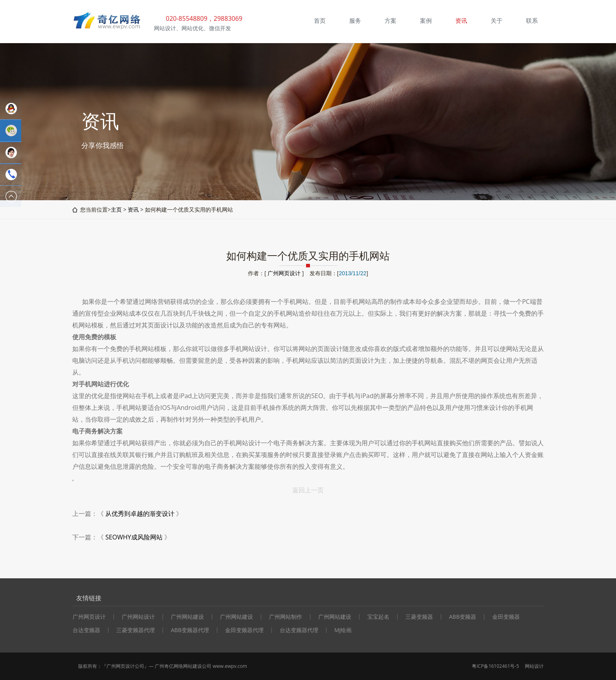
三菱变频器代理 (136, 630)
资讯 (133, 209)
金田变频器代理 (244, 630)
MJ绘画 (343, 630)
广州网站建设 (187, 617)
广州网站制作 (286, 617)
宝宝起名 (378, 617)
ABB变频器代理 (190, 630)
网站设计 (534, 666)
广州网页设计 (284, 273)
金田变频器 (506, 617)
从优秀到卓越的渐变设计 (140, 514)
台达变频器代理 (299, 630)
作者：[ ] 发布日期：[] (308, 273)
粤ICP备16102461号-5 (495, 666)
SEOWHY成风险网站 (134, 537)
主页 (116, 209)
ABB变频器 (463, 617)
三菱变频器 (419, 617)
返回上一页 (308, 490)
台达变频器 (86, 630)
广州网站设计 (138, 617)
